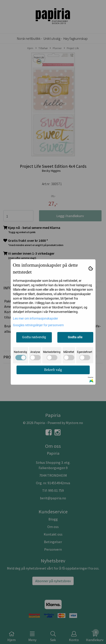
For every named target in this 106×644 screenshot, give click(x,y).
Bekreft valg (53, 370)
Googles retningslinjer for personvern (38, 325)
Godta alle (75, 337)
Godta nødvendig (34, 337)
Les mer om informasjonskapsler (35, 318)
